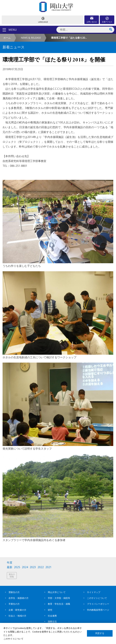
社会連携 (52, 616)
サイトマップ (94, 592)
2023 (33, 567)
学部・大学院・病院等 (59, 598)
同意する (100, 633)
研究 (50, 610)
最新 (10, 567)
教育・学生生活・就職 (59, 604)
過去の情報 (12, 575)
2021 (49, 567)
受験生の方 (14, 592)
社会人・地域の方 (17, 616)
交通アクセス (107, 22)
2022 (41, 567)
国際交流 (52, 622)
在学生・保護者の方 (19, 598)
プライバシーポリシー (98, 604)
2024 (25, 567)
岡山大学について (57, 592)
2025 (17, 567)
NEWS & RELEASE (31, 38)
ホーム (7, 38)
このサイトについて (97, 598)
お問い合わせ (92, 22)
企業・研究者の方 (17, 610)
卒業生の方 (14, 604)
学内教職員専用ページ (98, 610)
